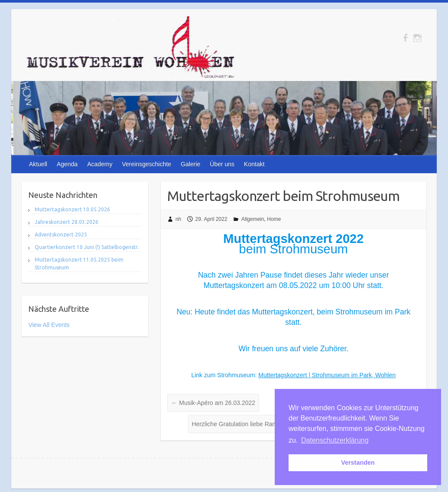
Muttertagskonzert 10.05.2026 (72, 209)
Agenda (67, 164)
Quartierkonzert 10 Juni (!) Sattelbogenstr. (87, 247)
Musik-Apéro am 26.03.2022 (213, 403)
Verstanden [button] (358, 463)
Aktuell (38, 164)
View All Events (49, 325)
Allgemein (253, 219)
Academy (100, 164)
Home (274, 219)
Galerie (190, 164)
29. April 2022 (211, 219)
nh (178, 219)
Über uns (222, 164)
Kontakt (254, 164)
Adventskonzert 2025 (61, 235)
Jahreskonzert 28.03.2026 (67, 222)
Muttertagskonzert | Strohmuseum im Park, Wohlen (327, 375)
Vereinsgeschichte (147, 164)
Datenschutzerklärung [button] (335, 440)
